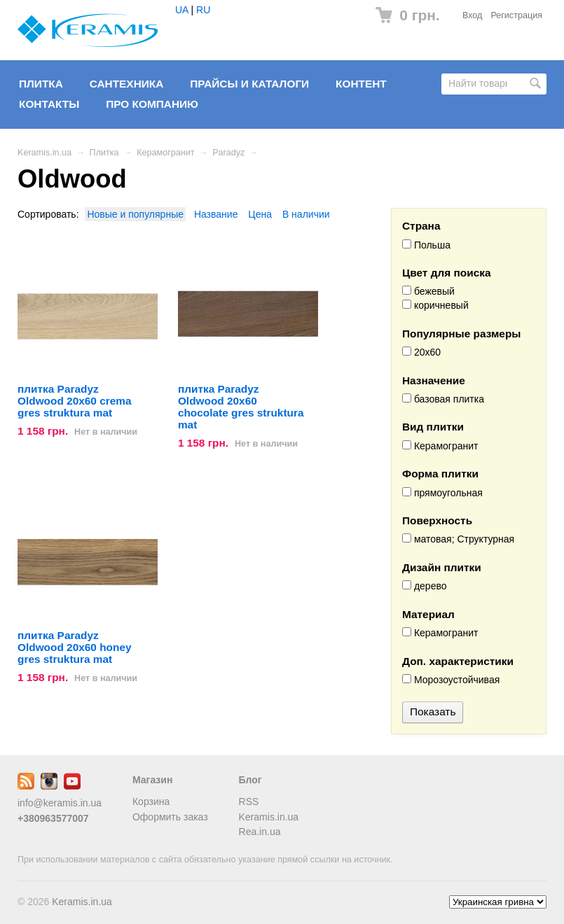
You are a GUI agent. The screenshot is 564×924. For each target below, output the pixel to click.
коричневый (435, 305)
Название (216, 214)
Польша (426, 245)
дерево (424, 586)
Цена (260, 214)
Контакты (49, 104)
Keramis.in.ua (44, 153)
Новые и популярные (135, 214)
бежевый (428, 291)
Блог (250, 780)
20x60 (421, 352)
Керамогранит (165, 153)
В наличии (306, 214)
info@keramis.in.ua (60, 803)
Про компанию (152, 104)
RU (203, 10)
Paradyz (228, 153)
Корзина (151, 801)
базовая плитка (443, 399)
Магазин (152, 780)
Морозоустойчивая (451, 680)
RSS (249, 801)
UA (182, 10)
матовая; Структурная (458, 539)
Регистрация (516, 15)
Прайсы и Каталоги (249, 84)
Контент (361, 84)
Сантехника (127, 84)
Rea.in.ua (260, 832)
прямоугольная (442, 493)
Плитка (41, 84)
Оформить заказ (170, 817)
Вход (473, 15)
